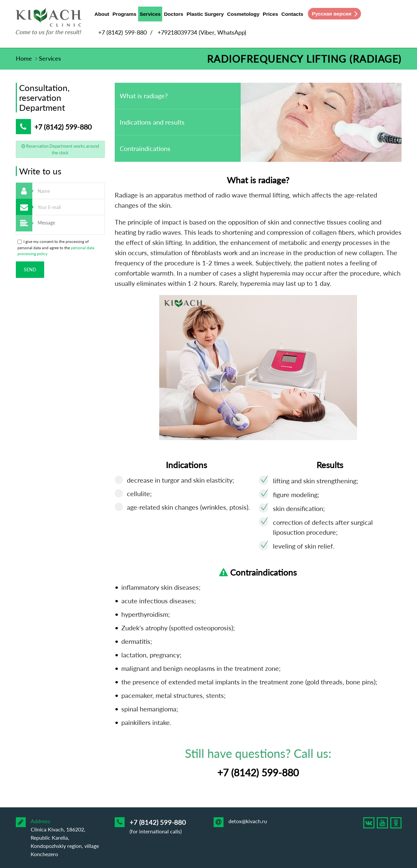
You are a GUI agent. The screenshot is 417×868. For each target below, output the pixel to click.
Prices (270, 14)
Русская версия (332, 14)
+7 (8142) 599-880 (122, 32)
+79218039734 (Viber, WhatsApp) (202, 32)
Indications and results (152, 122)
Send (30, 269)
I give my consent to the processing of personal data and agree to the (56, 248)
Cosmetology (243, 14)
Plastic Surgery (205, 14)
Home (24, 58)
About (102, 14)
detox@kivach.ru (248, 821)
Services (150, 15)
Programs (124, 14)
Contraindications (145, 148)
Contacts (292, 14)
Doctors (174, 14)
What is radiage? (144, 96)
